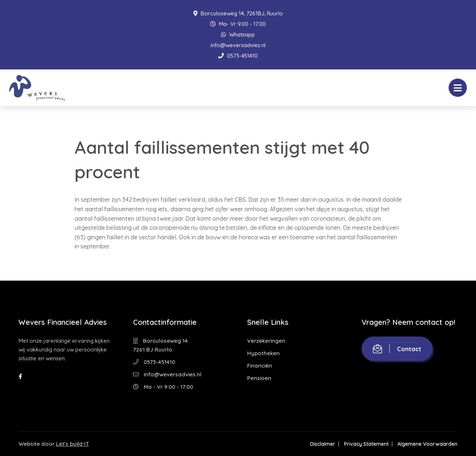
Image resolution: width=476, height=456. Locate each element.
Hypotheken (263, 353)
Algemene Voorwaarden (427, 444)
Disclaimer (323, 444)
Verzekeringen (266, 341)
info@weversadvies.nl (238, 45)
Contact (397, 349)
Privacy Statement (366, 444)
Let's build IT (72, 444)
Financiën (260, 366)
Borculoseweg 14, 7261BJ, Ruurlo (238, 13)
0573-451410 (238, 56)
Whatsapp (238, 35)
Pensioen (259, 378)
